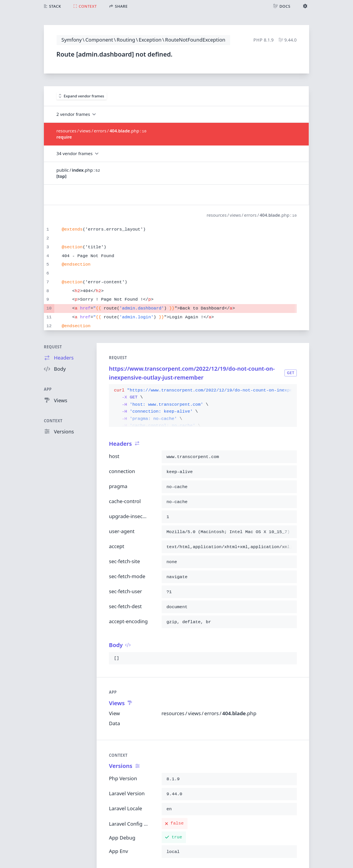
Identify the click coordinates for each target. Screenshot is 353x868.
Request (53, 347)
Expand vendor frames (82, 96)
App (48, 389)
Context (53, 421)
